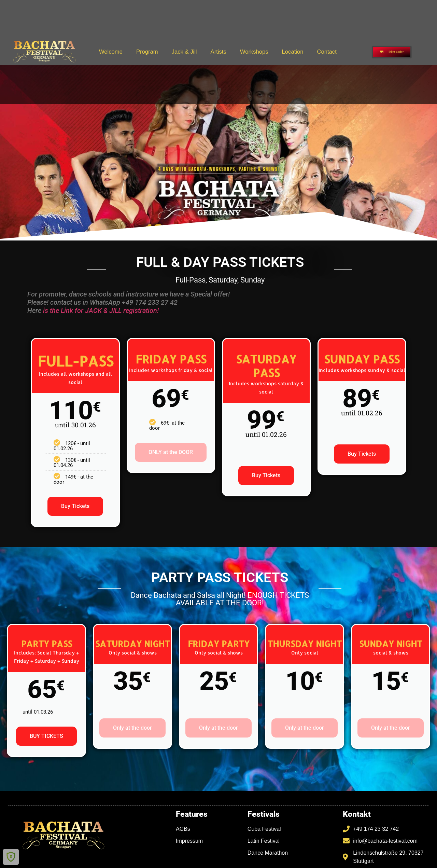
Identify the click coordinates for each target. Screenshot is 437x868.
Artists (218, 52)
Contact (327, 52)
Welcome (111, 52)
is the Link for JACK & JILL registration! (101, 311)
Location (293, 52)
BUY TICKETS (46, 736)
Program (147, 52)
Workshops (254, 52)
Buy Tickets (75, 506)
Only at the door (132, 728)
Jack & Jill (184, 52)
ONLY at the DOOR (171, 452)
